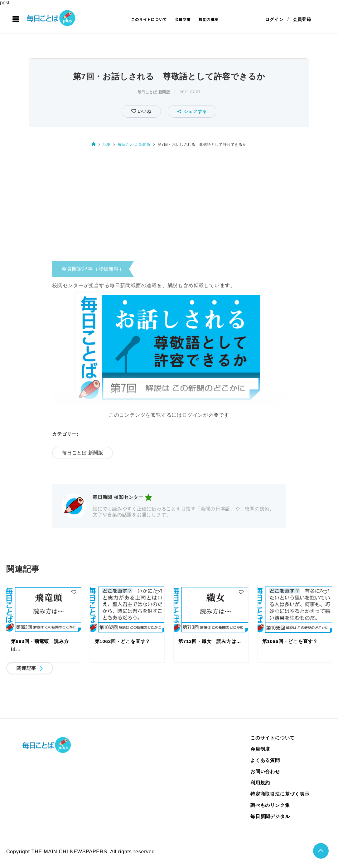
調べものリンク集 (270, 805)
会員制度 (183, 19)
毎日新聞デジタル (270, 816)
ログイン (274, 19)
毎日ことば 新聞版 (154, 92)
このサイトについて (149, 19)
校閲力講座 (209, 19)
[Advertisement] (169, 206)
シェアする (192, 111)
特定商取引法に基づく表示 (280, 794)
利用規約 (260, 783)
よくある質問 (265, 760)
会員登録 (302, 19)
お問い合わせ (265, 771)
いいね (144, 111)
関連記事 (26, 668)
